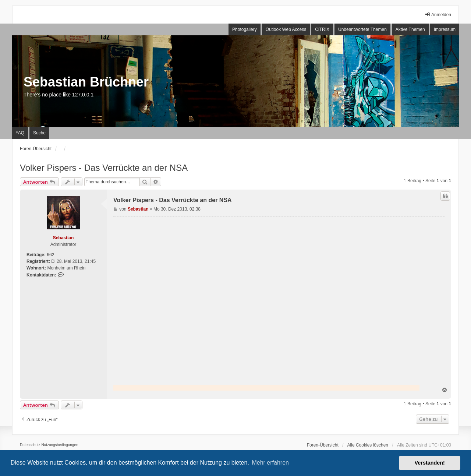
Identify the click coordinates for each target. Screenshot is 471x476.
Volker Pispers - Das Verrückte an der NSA (104, 168)
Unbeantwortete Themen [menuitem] (362, 29)
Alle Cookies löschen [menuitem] (368, 445)
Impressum (445, 29)
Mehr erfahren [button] (270, 463)
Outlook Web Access (286, 29)
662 (50, 255)
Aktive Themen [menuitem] (410, 29)
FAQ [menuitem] (20, 133)
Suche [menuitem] (39, 133)
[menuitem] (30, 445)
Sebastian (63, 238)
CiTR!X (322, 29)
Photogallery (245, 29)
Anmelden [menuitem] (438, 15)
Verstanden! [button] (430, 463)
